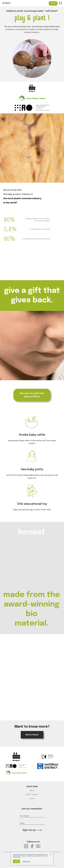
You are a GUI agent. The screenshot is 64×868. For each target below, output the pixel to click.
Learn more (26, 861)
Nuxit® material (32, 795)
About (32, 790)
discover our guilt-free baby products (32, 395)
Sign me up (32, 830)
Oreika (53, 3)
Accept (16, 861)
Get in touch (32, 735)
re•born (6, 3)
